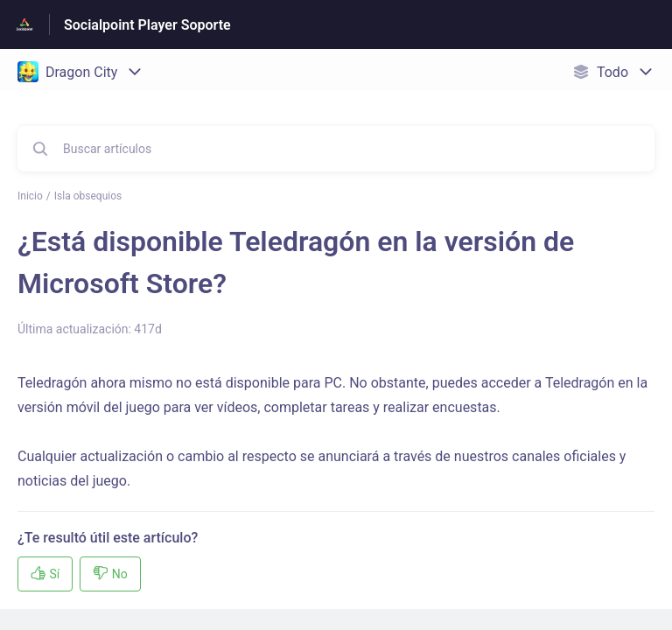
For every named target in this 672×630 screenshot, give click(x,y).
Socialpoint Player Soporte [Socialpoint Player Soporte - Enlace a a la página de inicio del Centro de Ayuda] (147, 25)
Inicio (30, 196)
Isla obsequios (88, 196)
